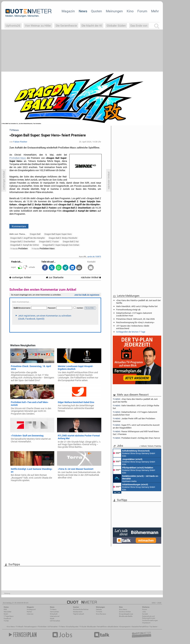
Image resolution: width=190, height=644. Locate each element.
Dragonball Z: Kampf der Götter (25, 245)
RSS (5, 609)
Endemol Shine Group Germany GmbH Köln (134, 453)
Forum (142, 11)
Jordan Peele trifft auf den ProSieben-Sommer (134, 420)
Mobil (6, 614)
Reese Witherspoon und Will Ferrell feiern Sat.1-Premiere (136, 433)
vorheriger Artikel (20, 277)
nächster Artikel (91, 277)
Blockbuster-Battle (126, 616)
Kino (130, 11)
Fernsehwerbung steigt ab (128, 310)
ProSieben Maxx (18, 158)
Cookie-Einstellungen (150, 620)
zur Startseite (55, 277)
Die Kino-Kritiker (125, 612)
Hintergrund (31, 609)
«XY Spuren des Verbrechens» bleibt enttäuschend (133, 327)
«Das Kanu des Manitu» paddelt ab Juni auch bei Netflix (138, 302)
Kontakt (145, 614)
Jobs (144, 612)
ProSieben (19, 248)
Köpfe (52, 618)
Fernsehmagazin (30, 627)
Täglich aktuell (79, 614)
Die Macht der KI (92, 26)
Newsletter (8, 612)
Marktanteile (78, 612)
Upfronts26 (13, 26)
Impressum (146, 623)
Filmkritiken (42, 627)
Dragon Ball (35, 234)
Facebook (7, 618)
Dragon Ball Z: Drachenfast (23, 241)
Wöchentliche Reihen (81, 609)
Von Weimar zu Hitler (38, 26)
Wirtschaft (54, 614)
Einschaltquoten (72, 627)
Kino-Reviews (101, 614)
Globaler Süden (116, 26)
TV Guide (83, 627)
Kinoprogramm (125, 627)
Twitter (6, 621)
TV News (62, 627)
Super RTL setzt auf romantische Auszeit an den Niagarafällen (136, 426)
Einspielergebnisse (126, 614)
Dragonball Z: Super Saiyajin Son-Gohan (61, 245)
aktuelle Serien (113, 627)
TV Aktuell (19, 627)
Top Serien (153, 627)
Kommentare (19, 226)
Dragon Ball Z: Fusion (49, 241)
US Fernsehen (53, 627)
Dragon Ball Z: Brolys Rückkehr (63, 238)
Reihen (29, 612)
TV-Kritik (99, 612)
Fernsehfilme (102, 627)
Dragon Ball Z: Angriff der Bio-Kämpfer (28, 238)
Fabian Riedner (20, 142)
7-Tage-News (9, 616)
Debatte (99, 609)
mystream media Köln (136, 478)
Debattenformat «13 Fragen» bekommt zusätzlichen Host (134, 314)
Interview (30, 614)
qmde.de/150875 (94, 256)
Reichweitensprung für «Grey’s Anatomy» (135, 322)
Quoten (96, 11)
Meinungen (114, 11)
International (55, 616)
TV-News (53, 609)
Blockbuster (92, 627)
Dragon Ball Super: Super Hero (58, 234)
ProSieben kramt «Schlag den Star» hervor (136, 438)
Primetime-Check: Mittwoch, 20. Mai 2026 (135, 319)
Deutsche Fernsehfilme (140, 627)
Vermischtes (54, 612)
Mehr (155, 11)
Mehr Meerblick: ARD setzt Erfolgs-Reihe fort (137, 306)
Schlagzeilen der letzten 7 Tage (131, 332)
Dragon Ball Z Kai (71, 241)
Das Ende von (139, 26)
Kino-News (123, 609)
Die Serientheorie (66, 26)
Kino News (11, 627)
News (83, 11)
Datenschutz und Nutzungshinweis (149, 617)
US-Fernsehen (55, 621)
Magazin (68, 11)
